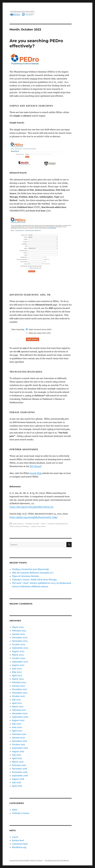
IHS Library (35, 466)
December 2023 (20, 638)
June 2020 (17, 727)
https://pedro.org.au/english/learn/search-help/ (34, 517)
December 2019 (20, 741)
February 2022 (19, 682)
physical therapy (22, 526)
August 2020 (18, 720)
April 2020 (17, 731)
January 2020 (18, 738)
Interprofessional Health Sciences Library (26, 861)
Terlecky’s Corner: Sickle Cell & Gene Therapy (34, 580)
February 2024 (19, 631)
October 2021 (18, 696)
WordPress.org (19, 847)
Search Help (36, 473)
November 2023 (20, 641)
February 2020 (19, 734)
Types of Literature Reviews (26, 576)
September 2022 (20, 662)
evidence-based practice (58, 524)
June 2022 (17, 669)
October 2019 (18, 744)
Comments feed (20, 844)
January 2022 (18, 686)
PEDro (12, 526)
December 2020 (20, 713)
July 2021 (16, 700)
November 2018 (20, 772)
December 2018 (19, 769)
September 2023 (20, 648)
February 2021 (19, 710)
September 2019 (20, 748)
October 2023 (19, 644)
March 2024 (18, 627)
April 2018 (17, 786)
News (43, 524)
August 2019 (18, 751)
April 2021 (17, 703)
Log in (15, 837)
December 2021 (19, 689)
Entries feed (18, 840)
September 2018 (20, 776)
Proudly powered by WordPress (57, 861)
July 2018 (16, 782)
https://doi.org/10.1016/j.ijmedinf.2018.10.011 (31, 507)
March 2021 (18, 707)
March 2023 (18, 655)
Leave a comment (38, 526)
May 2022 (17, 672)
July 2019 (16, 755)
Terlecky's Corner (21, 813)
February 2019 (19, 765)
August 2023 (18, 651)
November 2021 (20, 693)
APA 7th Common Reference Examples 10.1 (33, 573)
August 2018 (18, 779)
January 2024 (18, 634)
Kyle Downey (18, 524)
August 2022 (18, 665)
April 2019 (17, 758)
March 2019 (18, 762)
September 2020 (20, 717)
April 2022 (17, 675)
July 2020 (17, 724)
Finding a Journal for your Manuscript (30, 569)
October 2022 (19, 658)
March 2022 (18, 679)
